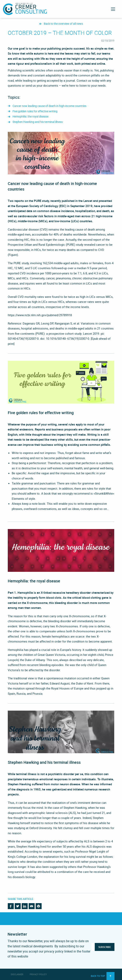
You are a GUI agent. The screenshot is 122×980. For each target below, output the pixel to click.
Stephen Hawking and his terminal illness (38, 122)
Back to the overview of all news (63, 24)
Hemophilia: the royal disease (30, 117)
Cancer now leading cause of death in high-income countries (49, 106)
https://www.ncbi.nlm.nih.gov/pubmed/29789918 (40, 315)
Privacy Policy (38, 974)
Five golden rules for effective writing (35, 111)
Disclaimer (17, 974)
